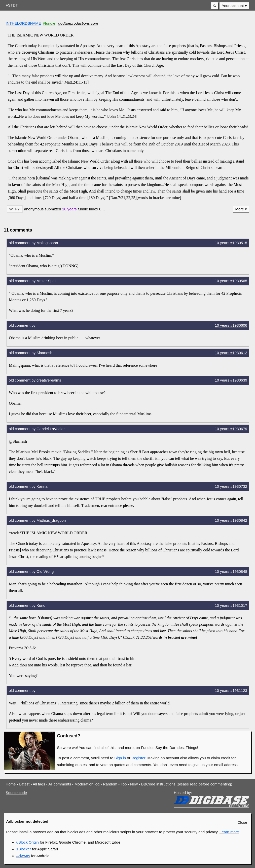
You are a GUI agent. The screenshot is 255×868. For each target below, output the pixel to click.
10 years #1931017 (231, 605)
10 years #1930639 (231, 380)
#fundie (49, 23)
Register (138, 758)
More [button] (240, 209)
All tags (39, 784)
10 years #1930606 (231, 325)
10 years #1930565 (231, 281)
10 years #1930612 (231, 353)
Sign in (120, 758)
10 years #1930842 (231, 520)
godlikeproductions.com (78, 23)
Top (124, 784)
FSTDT (12, 5)
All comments (60, 784)
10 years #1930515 (231, 243)
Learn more (229, 832)
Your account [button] (233, 6)
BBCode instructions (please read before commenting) (187, 784)
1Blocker (24, 849)
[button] (215, 6)
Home (11, 784)
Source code (16, 793)
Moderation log (87, 784)
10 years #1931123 (231, 690)
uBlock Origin (28, 842)
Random (110, 784)
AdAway (23, 856)
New (134, 784)
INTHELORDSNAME (23, 23)
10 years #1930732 (231, 486)
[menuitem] (234, 6)
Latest (24, 784)
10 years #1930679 (231, 429)
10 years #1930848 (231, 571)
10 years (69, 209)
